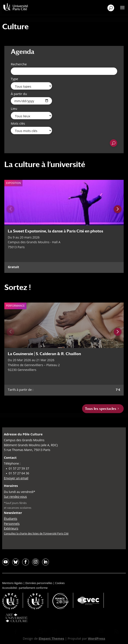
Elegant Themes (51, 638)
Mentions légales (12, 583)
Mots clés (18, 123)
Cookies (60, 583)
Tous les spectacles (101, 409)
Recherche (19, 64)
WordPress (97, 638)
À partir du (19, 94)
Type (14, 79)
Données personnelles (39, 583)
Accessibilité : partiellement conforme (25, 588)
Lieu (14, 108)
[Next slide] (118, 209)
